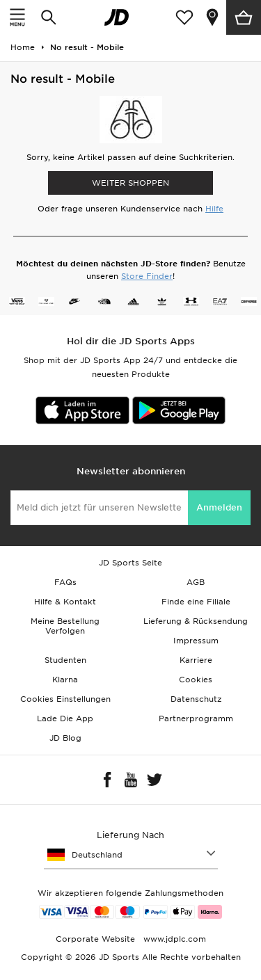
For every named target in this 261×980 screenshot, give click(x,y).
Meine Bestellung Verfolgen (65, 626)
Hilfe (214, 209)
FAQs (65, 582)
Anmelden (219, 507)
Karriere (196, 660)
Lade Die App (65, 718)
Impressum (196, 641)
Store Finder (147, 276)
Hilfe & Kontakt (65, 602)
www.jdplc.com (173, 939)
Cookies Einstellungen (65, 699)
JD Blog (65, 738)
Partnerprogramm (196, 718)
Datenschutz (196, 699)
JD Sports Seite (130, 563)
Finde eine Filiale (196, 602)
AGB (196, 582)
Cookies (196, 680)
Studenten (65, 660)
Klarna (65, 680)
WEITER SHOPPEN (130, 183)
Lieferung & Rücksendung (196, 621)
